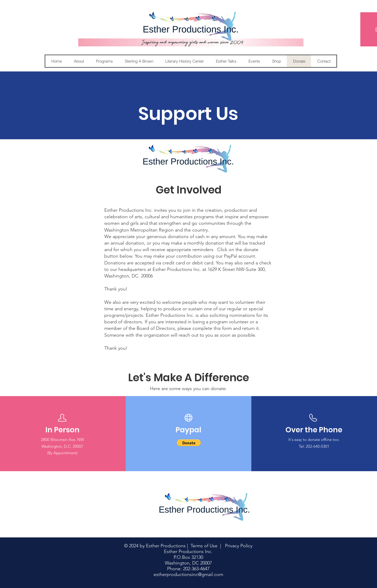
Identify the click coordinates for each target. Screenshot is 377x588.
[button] (189, 443)
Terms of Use (204, 546)
